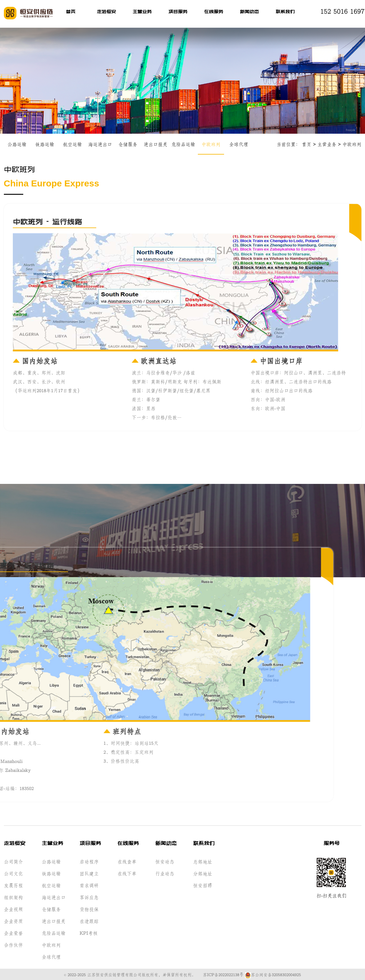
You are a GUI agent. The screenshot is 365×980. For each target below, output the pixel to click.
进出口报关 (156, 144)
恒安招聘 (203, 885)
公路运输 (17, 144)
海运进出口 (100, 144)
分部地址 (203, 873)
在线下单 (127, 873)
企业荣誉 (13, 932)
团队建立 (89, 873)
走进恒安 (106, 12)
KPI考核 (89, 932)
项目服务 (178, 12)
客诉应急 (89, 897)
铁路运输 (45, 144)
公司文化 (13, 873)
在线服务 (214, 12)
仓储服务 (128, 144)
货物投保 (89, 909)
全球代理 (239, 144)
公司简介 (13, 861)
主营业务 (142, 12)
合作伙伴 (13, 944)
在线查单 (127, 861)
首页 (71, 12)
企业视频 (13, 909)
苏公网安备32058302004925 (273, 974)
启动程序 (89, 861)
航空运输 (72, 144)
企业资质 (13, 920)
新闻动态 (249, 12)
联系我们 (285, 12)
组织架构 (13, 897)
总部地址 (203, 861)
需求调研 (89, 885)
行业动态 (165, 873)
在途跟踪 (89, 920)
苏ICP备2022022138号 (223, 974)
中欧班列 (211, 144)
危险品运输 (183, 144)
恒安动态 (165, 861)
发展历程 (13, 885)
